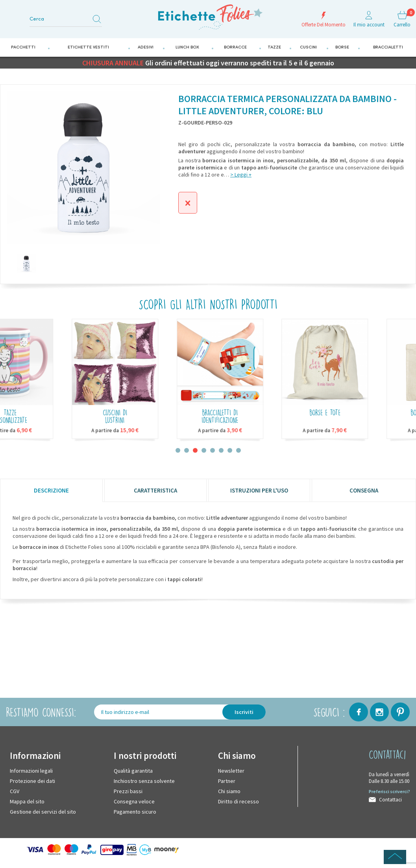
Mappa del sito (27, 801)
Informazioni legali (31, 771)
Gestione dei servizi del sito (43, 812)
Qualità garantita (133, 771)
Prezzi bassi (128, 791)
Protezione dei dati (32, 781)
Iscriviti (244, 712)
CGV (15, 791)
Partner (227, 781)
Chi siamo (229, 791)
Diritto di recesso (239, 801)
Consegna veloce (134, 801)
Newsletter (231, 771)
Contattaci (390, 800)
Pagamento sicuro (135, 812)
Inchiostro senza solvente (144, 781)
